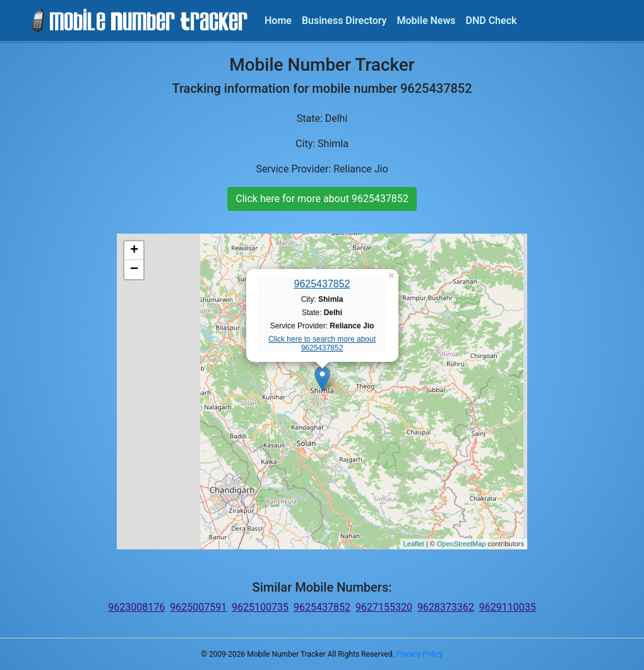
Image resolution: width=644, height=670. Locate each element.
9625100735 (260, 607)
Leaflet (414, 544)
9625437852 (322, 284)
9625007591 (198, 607)
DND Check (491, 21)
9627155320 (384, 607)
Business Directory (344, 21)
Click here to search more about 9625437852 (322, 344)
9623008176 (136, 607)
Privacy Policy (420, 654)
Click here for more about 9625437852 (322, 199)
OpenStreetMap (462, 544)
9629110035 (508, 607)
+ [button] (134, 251)
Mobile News (426, 21)
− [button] (134, 270)
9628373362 (446, 607)
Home (278, 21)
